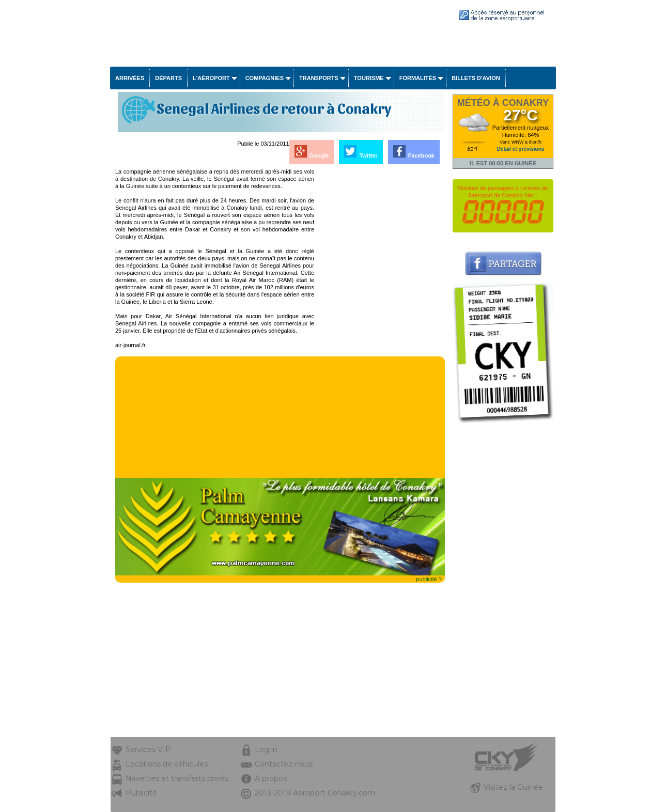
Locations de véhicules (167, 764)
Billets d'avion (476, 78)
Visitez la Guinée (513, 787)
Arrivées (130, 78)
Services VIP (148, 749)
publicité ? (429, 579)
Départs (168, 78)
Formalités (418, 78)
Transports (319, 78)
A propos (271, 778)
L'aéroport (211, 78)
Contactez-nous (284, 764)
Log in (266, 749)
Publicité (141, 793)
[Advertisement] (380, 323)
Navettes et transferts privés (177, 778)
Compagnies (265, 78)
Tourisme (369, 78)
